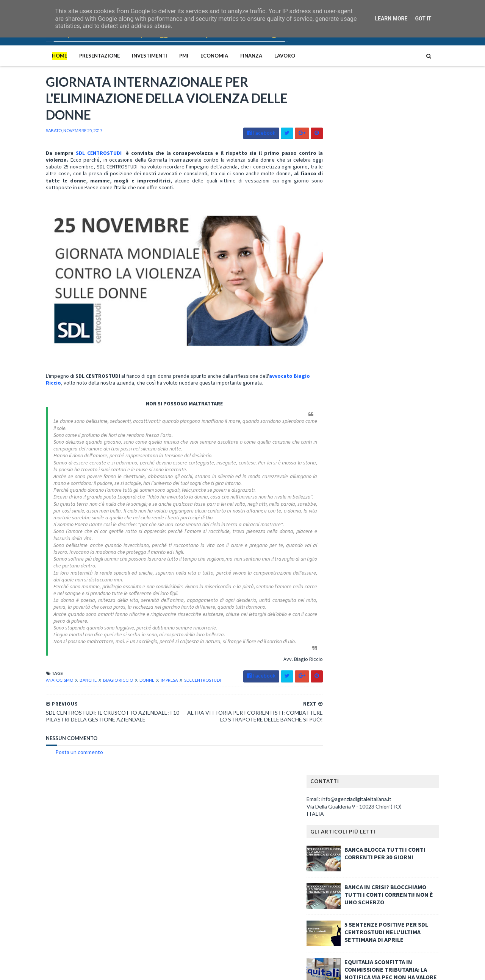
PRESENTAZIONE (84, 56)
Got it (423, 19)
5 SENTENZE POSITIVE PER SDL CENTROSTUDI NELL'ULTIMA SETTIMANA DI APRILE (402, 242)
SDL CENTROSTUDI (81, 155)
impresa (154, 682)
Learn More (391, 19)
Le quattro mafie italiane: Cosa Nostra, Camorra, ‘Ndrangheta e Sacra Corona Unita (113, 818)
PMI (168, 56)
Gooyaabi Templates (155, 970)
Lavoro (269, 56)
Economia (199, 56)
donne (132, 682)
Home (44, 56)
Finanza (236, 56)
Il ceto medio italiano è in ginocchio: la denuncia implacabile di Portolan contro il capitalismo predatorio (116, 859)
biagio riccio (103, 682)
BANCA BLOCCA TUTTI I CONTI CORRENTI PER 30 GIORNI (401, 164)
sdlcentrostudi (187, 682)
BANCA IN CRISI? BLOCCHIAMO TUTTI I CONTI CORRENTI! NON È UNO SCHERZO (404, 205)
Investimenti (134, 56)
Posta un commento (64, 761)
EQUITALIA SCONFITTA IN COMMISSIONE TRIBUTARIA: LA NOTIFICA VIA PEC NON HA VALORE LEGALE (406, 284)
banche (73, 682)
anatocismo (44, 682)
